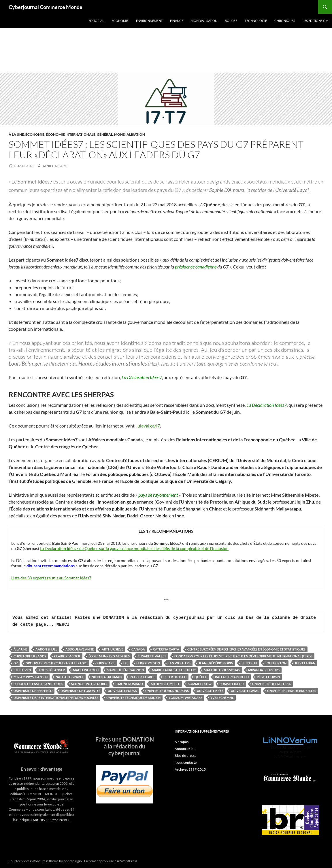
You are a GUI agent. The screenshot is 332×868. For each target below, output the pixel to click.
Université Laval (245, 691)
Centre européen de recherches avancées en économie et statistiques (246, 649)
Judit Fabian (305, 663)
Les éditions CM (315, 21)
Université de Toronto (80, 691)
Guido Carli (105, 663)
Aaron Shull (46, 649)
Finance (177, 21)
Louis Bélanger (52, 670)
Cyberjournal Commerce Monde (46, 7)
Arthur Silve (113, 649)
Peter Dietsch (175, 677)
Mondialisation (204, 21)
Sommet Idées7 (232, 684)
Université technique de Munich (133, 698)
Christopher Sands (30, 656)
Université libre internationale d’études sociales (56, 698)
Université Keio (210, 691)
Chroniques (285, 21)
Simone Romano (129, 684)
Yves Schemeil (222, 698)
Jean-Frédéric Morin (216, 663)
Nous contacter (186, 762)
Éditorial (96, 21)
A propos (182, 742)
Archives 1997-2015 (190, 769)
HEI (126, 663)
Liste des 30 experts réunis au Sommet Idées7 (51, 578)
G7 (16, 663)
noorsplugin (73, 861)
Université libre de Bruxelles (292, 691)
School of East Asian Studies (38, 684)
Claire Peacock (67, 656)
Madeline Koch (86, 670)
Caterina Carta (166, 649)
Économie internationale (71, 134)
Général (105, 134)
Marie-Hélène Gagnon (125, 670)
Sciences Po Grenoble (89, 684)
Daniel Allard (54, 166)
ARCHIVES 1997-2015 (50, 820)
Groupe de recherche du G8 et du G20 (56, 663)
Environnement (149, 21)
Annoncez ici (184, 749)
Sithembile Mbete (165, 684)
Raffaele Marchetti (232, 677)
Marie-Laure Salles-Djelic (174, 670)
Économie (120, 21)
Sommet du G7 (200, 684)
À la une (16, 134)
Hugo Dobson (148, 663)
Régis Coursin (268, 677)
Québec (201, 677)
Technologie (256, 21)
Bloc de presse (185, 756)
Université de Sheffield (33, 691)
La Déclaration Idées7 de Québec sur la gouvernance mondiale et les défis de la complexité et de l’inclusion (134, 548)
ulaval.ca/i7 (149, 426)
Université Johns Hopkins (167, 691)
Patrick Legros (143, 677)
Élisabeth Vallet (152, 656)
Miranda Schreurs (264, 670)
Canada (138, 649)
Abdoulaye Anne (80, 649)
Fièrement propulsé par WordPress (111, 861)
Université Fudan (122, 691)
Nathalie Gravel (70, 677)
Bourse (231, 21)
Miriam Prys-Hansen (31, 677)
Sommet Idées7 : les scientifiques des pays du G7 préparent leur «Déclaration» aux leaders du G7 (156, 149)
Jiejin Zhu (249, 663)
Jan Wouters (179, 663)
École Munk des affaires (109, 656)
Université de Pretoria (271, 684)
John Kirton (276, 663)
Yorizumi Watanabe (185, 698)
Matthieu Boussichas (222, 670)
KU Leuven (22, 670)
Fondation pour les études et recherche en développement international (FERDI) (243, 656)
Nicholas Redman (107, 677)
